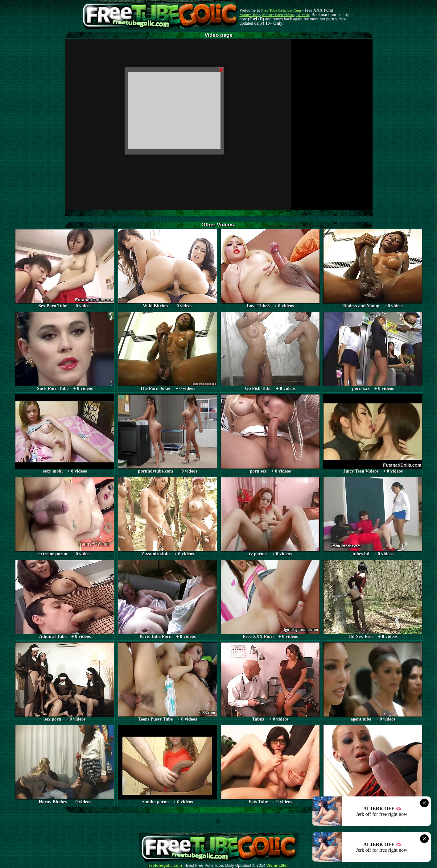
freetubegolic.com (165, 866)
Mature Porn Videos (278, 15)
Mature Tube (250, 15)
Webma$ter (277, 866)
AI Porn (303, 15)
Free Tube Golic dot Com (281, 10)
